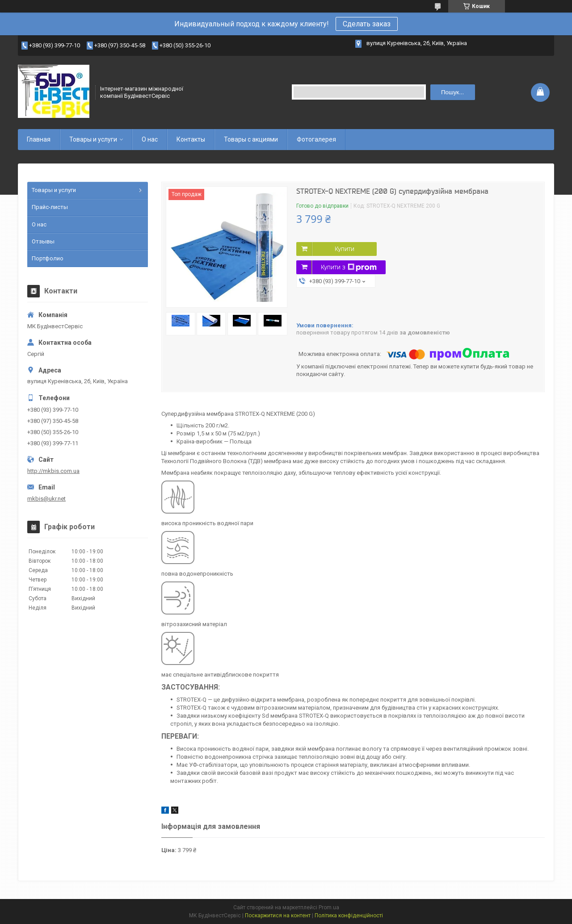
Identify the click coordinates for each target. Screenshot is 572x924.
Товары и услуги (93, 139)
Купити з (349, 268)
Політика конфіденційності (349, 916)
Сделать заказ (367, 24)
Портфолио (48, 258)
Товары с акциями (251, 139)
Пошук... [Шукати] (452, 92)
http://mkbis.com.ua (53, 471)
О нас (150, 139)
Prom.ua (329, 907)
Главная (39, 139)
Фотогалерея (316, 139)
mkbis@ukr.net (46, 499)
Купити (345, 249)
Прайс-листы (50, 207)
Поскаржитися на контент (278, 916)
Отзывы (43, 241)
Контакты (191, 139)
